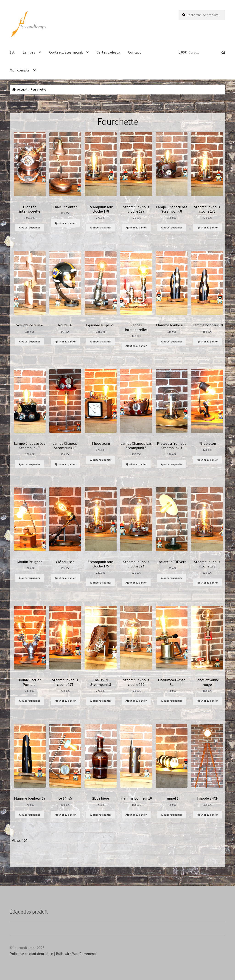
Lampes (29, 52)
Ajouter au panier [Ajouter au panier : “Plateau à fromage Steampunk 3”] (172, 464)
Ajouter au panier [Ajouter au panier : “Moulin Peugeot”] (30, 578)
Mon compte (20, 70)
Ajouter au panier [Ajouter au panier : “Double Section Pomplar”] (30, 701)
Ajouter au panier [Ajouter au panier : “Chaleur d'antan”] (65, 223)
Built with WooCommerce (76, 954)
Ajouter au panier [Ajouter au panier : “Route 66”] (65, 341)
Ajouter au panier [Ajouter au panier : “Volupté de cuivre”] (30, 341)
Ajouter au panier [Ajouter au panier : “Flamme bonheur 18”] (172, 341)
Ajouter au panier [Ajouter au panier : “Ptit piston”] (207, 460)
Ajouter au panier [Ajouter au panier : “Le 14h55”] (65, 815)
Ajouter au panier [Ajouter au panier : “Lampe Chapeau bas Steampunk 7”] (30, 464)
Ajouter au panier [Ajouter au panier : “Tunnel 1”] (172, 815)
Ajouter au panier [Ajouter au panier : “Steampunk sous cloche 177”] (136, 227)
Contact (134, 52)
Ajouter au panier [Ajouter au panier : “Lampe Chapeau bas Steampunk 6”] (136, 464)
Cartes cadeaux (108, 52)
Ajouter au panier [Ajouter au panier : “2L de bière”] (101, 815)
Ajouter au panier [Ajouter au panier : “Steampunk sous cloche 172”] (207, 583)
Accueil (22, 89)
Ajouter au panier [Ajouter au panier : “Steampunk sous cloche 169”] (136, 701)
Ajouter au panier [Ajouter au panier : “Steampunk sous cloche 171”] (65, 701)
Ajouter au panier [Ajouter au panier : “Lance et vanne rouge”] (207, 701)
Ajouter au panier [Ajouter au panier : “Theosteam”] (101, 460)
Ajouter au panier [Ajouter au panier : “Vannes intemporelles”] (136, 346)
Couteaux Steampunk (66, 52)
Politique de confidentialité (31, 954)
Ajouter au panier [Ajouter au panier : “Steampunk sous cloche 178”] (101, 227)
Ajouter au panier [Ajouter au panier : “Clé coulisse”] (65, 578)
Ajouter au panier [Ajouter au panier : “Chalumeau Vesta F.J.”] (172, 701)
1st (12, 52)
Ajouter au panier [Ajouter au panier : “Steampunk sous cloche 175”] (101, 583)
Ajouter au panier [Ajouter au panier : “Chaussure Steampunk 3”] (101, 701)
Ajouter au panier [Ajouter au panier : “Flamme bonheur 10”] (136, 815)
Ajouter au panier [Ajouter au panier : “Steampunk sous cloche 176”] (207, 227)
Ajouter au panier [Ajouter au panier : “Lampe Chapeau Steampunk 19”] (65, 464)
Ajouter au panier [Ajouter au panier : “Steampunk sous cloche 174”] (136, 583)
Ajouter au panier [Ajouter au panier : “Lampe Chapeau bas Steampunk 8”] (172, 227)
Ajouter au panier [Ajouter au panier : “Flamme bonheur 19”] (207, 341)
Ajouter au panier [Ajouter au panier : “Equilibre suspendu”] (101, 341)
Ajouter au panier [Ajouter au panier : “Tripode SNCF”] (207, 815)
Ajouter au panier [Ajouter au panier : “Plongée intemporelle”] (30, 227)
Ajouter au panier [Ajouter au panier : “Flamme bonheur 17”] (30, 815)
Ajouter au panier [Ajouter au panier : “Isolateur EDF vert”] (172, 578)
